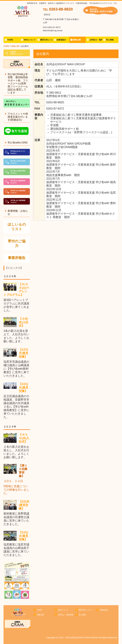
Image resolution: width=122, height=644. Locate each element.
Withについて (30, 40)
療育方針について (46, 40)
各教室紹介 (61, 40)
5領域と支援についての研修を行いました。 (16, 490)
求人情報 (110, 40)
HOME (10, 40)
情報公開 (77, 40)
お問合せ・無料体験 (96, 40)
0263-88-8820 (61, 9)
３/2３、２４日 (13, 481)
